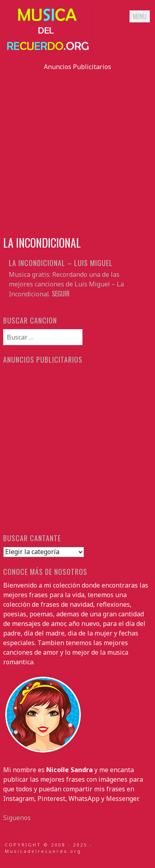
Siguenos (17, 818)
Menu (140, 16)
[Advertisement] (77, 149)
